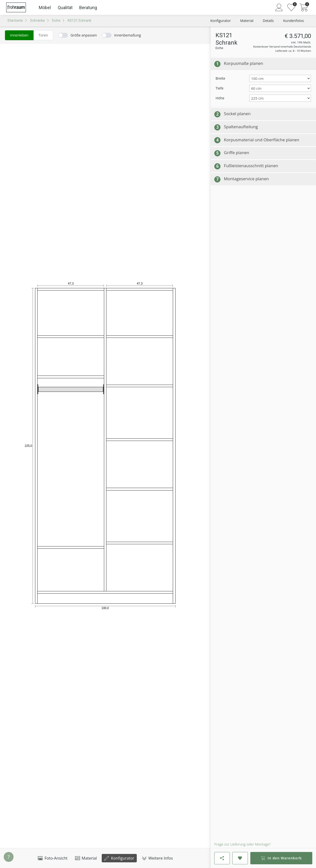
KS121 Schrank (79, 20)
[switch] (77, 35)
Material (86, 858)
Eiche (56, 20)
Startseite (15, 20)
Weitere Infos (157, 858)
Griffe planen (237, 153)
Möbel (45, 8)
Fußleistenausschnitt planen (251, 166)
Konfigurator (119, 858)
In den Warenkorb (281, 858)
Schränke (38, 20)
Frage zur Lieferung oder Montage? (242, 844)
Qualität (65, 8)
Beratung (88, 8)
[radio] (19, 35)
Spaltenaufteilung (241, 127)
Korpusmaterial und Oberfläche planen (262, 140)
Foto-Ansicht (53, 858)
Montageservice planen (246, 179)
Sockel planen (237, 114)
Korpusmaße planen (244, 63)
